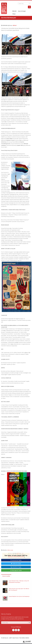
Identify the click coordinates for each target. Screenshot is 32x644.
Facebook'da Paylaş (16, 560)
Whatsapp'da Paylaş (16, 570)
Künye (14, 14)
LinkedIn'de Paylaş (16, 567)
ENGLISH (14, 11)
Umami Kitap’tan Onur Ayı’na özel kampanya (19, 596)
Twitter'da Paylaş (16, 564)
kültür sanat (10, 550)
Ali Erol (15, 25)
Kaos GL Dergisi (22, 11)
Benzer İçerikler (6, 576)
